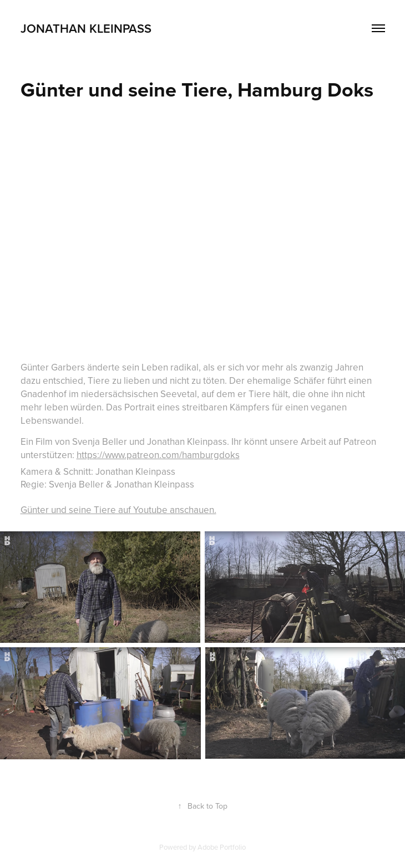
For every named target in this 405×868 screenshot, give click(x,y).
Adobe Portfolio (222, 847)
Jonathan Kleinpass (86, 28)
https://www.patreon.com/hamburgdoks (158, 455)
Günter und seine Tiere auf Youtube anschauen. (118, 510)
